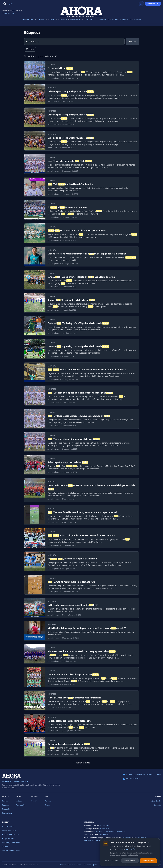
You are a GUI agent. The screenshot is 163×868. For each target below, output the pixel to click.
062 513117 (100, 832)
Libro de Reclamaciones (11, 850)
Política (42, 19)
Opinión (125, 19)
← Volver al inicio (81, 763)
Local (52, 19)
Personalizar (130, 861)
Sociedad (115, 19)
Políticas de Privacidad (10, 835)
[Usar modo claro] (141, 4)
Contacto (157, 805)
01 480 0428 (104, 829)
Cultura (19, 801)
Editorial (34, 801)
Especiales (138, 19)
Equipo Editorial (8, 839)
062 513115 (120, 832)
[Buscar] (5, 4)
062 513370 (141, 837)
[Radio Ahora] (10, 4)
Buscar (132, 42)
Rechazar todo (112, 861)
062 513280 (103, 835)
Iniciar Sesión (153, 4)
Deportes (89, 19)
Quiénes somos (98, 865)
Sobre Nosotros (8, 827)
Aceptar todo (148, 861)
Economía (102, 19)
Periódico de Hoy (8, 13)
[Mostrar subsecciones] (35, 19)
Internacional (75, 19)
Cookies (5, 846)
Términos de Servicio (84, 865)
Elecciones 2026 (27, 19)
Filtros (30, 49)
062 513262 (110, 832)
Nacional (64, 19)
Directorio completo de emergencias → (99, 840)
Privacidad (72, 865)
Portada (48, 801)
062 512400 (125, 837)
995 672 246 (104, 826)
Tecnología (20, 805)
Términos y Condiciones (11, 842)
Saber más (130, 849)
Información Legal (9, 831)
